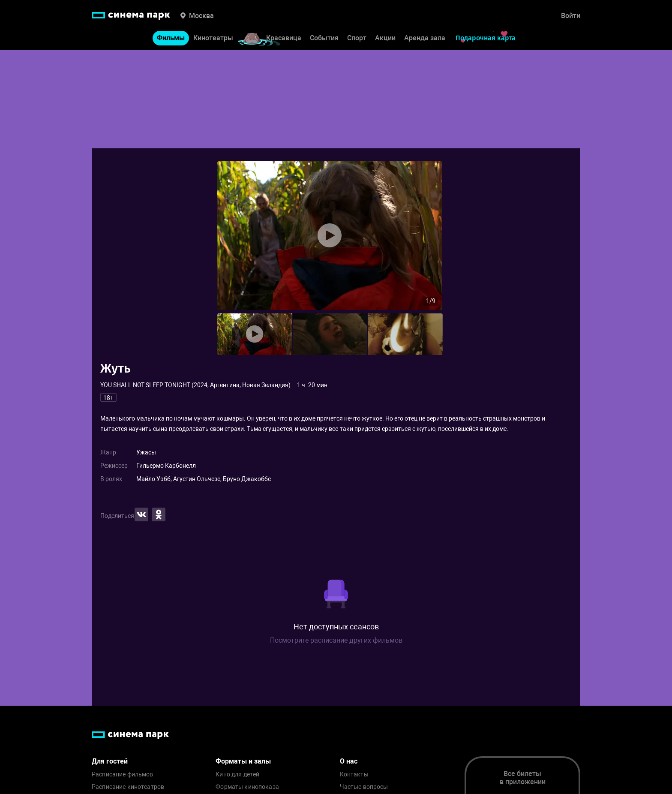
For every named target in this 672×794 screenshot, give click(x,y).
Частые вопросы (364, 787)
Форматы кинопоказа (247, 787)
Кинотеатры (213, 38)
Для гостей (110, 761)
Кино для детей (237, 774)
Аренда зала (425, 38)
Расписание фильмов (123, 774)
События (324, 38)
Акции (385, 38)
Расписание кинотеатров (128, 787)
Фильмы (171, 38)
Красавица (284, 38)
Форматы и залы (243, 761)
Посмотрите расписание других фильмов (336, 640)
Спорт (357, 38)
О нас (349, 761)
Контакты (354, 774)
